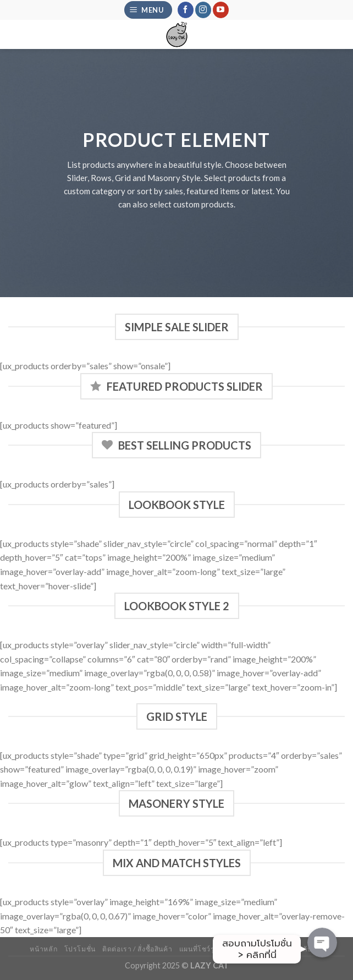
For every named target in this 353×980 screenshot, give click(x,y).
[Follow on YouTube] (221, 10)
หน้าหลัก (43, 949)
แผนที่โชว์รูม (200, 949)
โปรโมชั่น (80, 949)
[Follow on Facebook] (186, 10)
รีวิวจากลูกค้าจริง (254, 949)
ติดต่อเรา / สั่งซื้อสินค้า (137, 949)
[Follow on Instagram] (203, 10)
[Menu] (148, 10)
